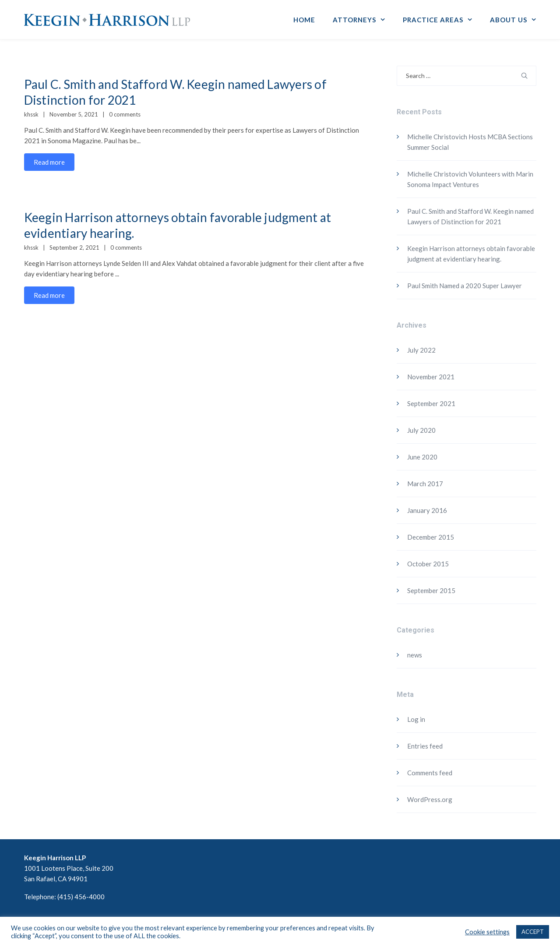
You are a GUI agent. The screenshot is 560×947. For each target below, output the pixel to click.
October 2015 (428, 564)
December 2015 (431, 537)
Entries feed (425, 746)
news (415, 655)
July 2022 (421, 350)
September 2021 (431, 403)
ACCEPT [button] (533, 932)
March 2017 (425, 484)
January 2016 (427, 510)
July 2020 (421, 430)
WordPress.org (430, 799)
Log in (416, 719)
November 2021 (431, 377)
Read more (49, 162)
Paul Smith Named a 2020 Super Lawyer (465, 286)
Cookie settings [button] (487, 932)
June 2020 (422, 457)
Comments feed (430, 773)
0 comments (125, 114)
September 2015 (431, 590)
